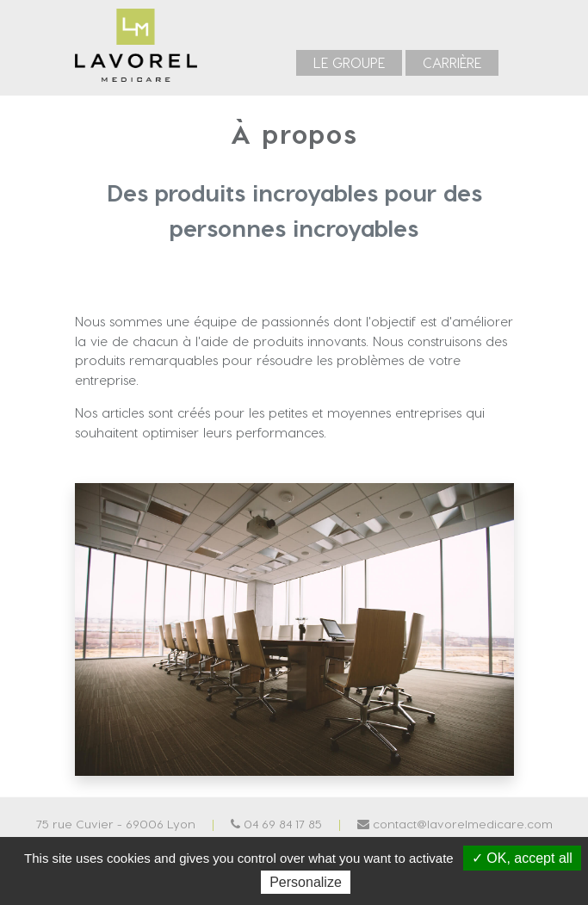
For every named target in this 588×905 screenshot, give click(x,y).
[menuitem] (349, 63)
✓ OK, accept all (522, 858)
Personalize (306, 882)
